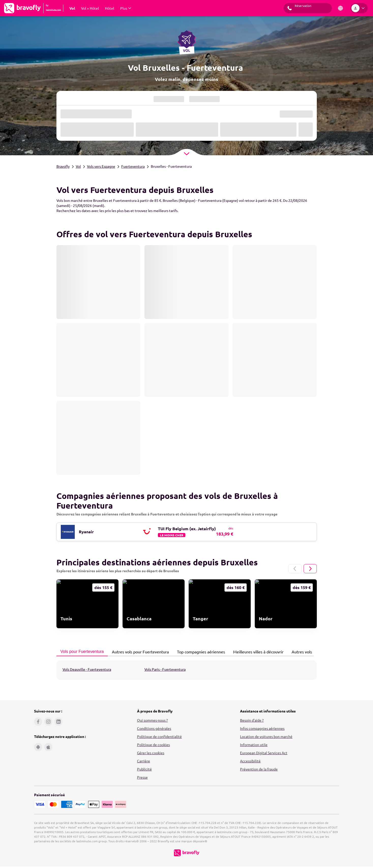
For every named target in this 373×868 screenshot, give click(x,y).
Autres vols (300, 652)
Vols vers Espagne (101, 166)
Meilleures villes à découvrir (257, 652)
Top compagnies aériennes (200, 652)
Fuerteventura (133, 166)
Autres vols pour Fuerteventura (139, 652)
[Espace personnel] (359, 8)
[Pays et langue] (340, 8)
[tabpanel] (187, 670)
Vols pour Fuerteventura (81, 652)
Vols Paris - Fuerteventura (165, 669)
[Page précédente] (295, 569)
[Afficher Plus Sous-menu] (126, 8)
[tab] (82, 652)
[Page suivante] (310, 569)
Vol (78, 166)
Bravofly (63, 166)
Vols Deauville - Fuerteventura (87, 669)
